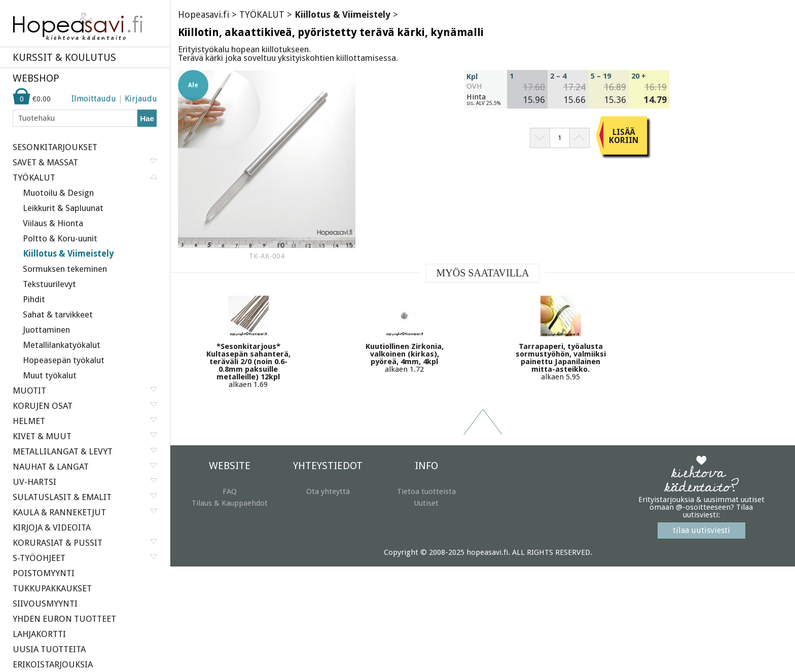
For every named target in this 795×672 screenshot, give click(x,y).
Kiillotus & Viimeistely (68, 254)
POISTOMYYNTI (44, 573)
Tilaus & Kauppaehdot (230, 503)
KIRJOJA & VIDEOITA (52, 527)
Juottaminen (46, 330)
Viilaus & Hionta (53, 223)
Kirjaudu (141, 99)
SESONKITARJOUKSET (55, 147)
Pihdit (34, 299)
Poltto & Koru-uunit (60, 238)
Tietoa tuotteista (426, 491)
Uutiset (426, 503)
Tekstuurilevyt (49, 284)
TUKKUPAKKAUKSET (52, 588)
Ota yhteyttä (328, 491)
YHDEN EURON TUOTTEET (64, 619)
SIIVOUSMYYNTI (45, 604)
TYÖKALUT (262, 14)
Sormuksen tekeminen (65, 269)
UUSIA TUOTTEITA (49, 649)
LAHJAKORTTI (39, 634)
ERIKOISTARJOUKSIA (53, 664)
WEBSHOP (36, 78)
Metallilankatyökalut (62, 345)
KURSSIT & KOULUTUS (64, 57)
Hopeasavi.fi (204, 14)
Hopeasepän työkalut (64, 360)
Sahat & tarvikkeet (58, 314)
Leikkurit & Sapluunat (63, 208)
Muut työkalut (50, 375)
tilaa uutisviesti (701, 530)
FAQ (230, 491)
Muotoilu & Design (58, 193)
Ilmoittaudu (94, 99)
